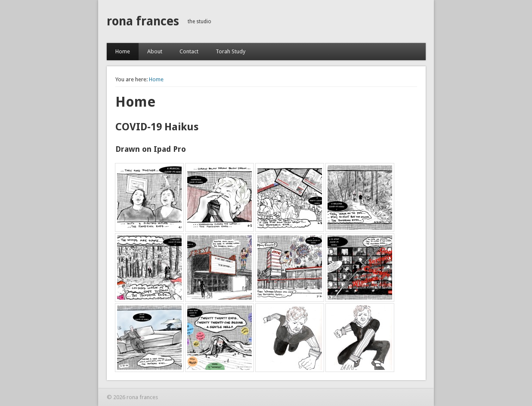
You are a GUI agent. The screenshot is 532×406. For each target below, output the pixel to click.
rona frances (143, 21)
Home (123, 51)
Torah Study (230, 51)
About (155, 51)
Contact (189, 51)
